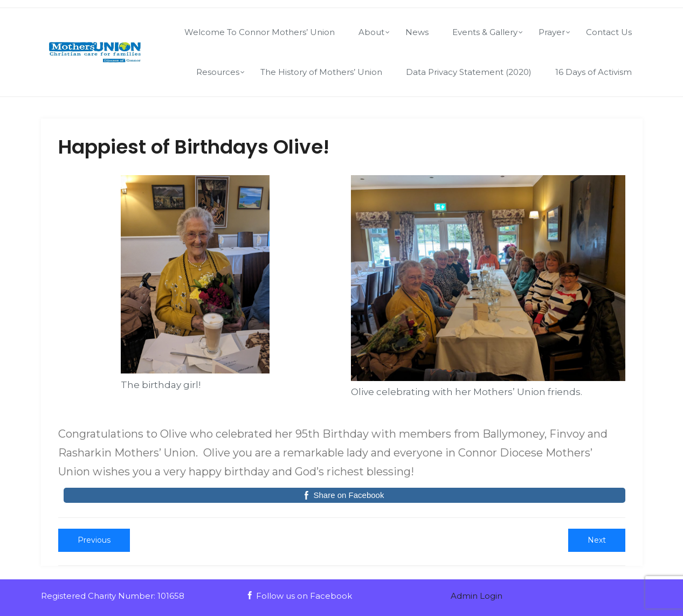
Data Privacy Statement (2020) (469, 72)
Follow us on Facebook (299, 596)
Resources (218, 72)
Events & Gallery (485, 32)
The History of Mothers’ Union (321, 72)
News (417, 32)
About (371, 32)
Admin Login (477, 596)
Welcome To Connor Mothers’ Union (260, 32)
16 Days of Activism (594, 72)
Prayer (552, 32)
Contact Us (609, 32)
